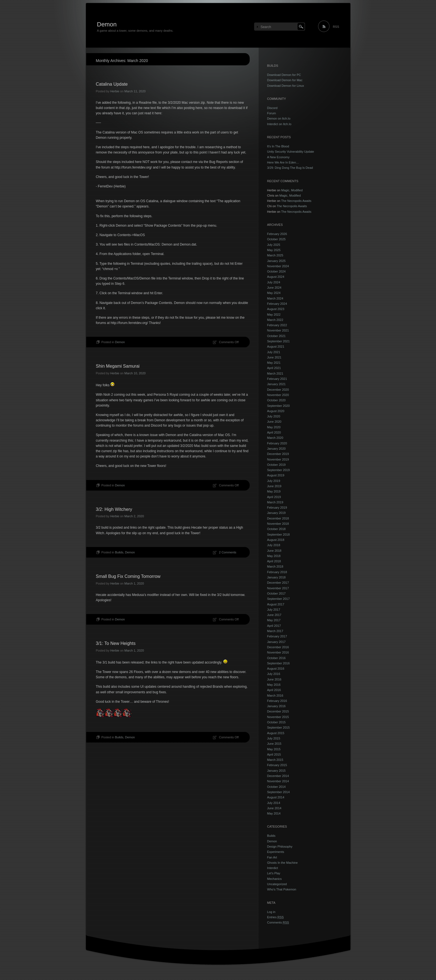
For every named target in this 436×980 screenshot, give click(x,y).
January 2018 (277, 577)
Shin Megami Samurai (118, 366)
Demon (107, 24)
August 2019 (276, 475)
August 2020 (276, 411)
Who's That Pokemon (282, 889)
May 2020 (274, 427)
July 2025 (274, 245)
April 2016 (274, 690)
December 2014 (278, 776)
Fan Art (272, 857)
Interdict (273, 868)
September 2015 (278, 727)
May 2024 (274, 293)
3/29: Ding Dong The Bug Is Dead (290, 168)
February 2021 (277, 379)
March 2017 (275, 631)
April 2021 (274, 368)
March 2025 (275, 255)
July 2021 (274, 352)
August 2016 (276, 669)
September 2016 (278, 663)
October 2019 (277, 465)
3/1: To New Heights (116, 643)
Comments (278, 922)
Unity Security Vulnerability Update (291, 152)
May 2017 (274, 620)
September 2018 (278, 534)
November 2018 (278, 524)
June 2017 (274, 615)
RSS (336, 27)
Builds (119, 552)
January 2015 (277, 771)
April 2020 (274, 432)
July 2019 (274, 481)
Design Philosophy (280, 847)
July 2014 (274, 803)
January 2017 (277, 642)
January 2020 (277, 449)
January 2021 (277, 384)
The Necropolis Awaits (296, 201)
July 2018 (274, 545)
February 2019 (277, 508)
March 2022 (275, 320)
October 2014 (277, 787)
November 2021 (278, 330)
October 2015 (277, 722)
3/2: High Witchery (114, 509)
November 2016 (278, 652)
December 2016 (278, 647)
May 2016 (274, 685)
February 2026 (277, 234)
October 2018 (277, 529)
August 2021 (276, 347)
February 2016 (277, 701)
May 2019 (274, 491)
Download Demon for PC (284, 75)
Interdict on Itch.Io (279, 124)
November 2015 (278, 717)
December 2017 (278, 583)
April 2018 (274, 561)
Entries (276, 917)
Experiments (276, 852)
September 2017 (278, 599)
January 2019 (277, 513)
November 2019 (278, 459)
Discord (272, 108)
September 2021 (278, 341)
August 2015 (276, 733)
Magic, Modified (292, 190)
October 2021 (277, 336)
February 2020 (277, 443)
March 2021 (275, 373)
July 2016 (274, 674)
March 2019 (275, 502)
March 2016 (275, 696)
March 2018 (275, 566)
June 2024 (274, 288)
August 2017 (276, 604)
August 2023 (276, 309)
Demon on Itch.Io (279, 118)
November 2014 (278, 781)
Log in (271, 912)
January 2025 (277, 261)
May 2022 (274, 315)
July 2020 (274, 416)
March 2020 (275, 438)
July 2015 (274, 738)
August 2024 (276, 277)
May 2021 (274, 363)
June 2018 (274, 551)
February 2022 (277, 325)
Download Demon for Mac (285, 80)
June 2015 (274, 744)
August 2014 (276, 797)
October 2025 (277, 239)
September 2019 (278, 470)
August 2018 (276, 540)
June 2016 (274, 679)
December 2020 (278, 390)
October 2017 (277, 593)
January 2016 (277, 706)
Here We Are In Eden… (283, 162)
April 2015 (274, 754)
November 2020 (278, 395)
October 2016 (277, 658)
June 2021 (274, 357)
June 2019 (274, 486)
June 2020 (274, 422)
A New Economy (278, 157)
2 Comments (228, 552)
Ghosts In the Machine (283, 863)
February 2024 (277, 304)
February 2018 (277, 572)
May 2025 (274, 250)
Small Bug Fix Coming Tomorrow (128, 576)
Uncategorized (277, 884)
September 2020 (278, 406)
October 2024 (277, 271)
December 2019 (278, 454)
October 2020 (277, 400)
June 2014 (274, 808)
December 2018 (278, 518)
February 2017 (277, 636)
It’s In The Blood (278, 146)
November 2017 (278, 588)
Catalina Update (112, 84)
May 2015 (274, 749)
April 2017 (274, 626)
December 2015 (278, 711)
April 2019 (274, 497)
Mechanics (275, 879)
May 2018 (274, 556)
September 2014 (278, 792)
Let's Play (274, 873)
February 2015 (277, 765)
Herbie (115, 91)
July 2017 (274, 610)
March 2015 (275, 760)
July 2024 (274, 282)
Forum (272, 113)
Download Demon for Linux (286, 86)
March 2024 (275, 298)
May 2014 (274, 813)
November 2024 (278, 266)
